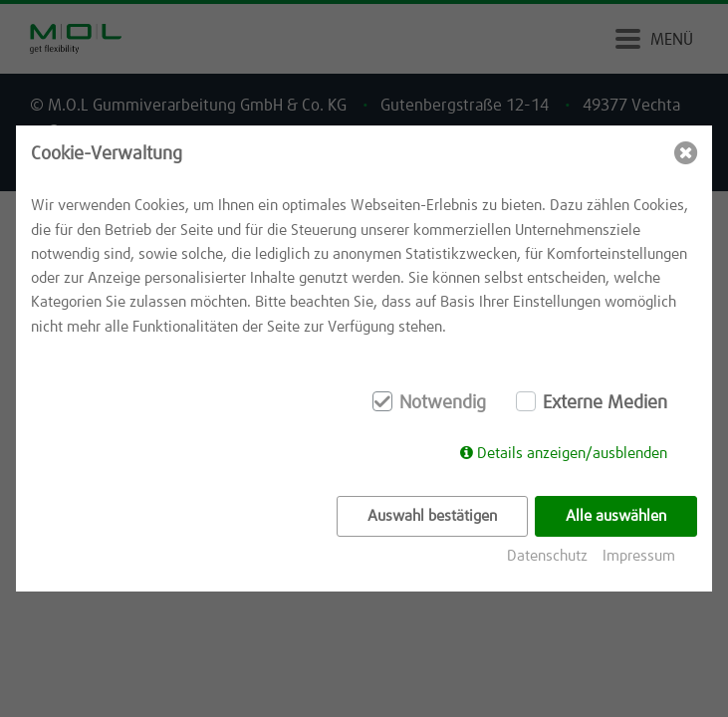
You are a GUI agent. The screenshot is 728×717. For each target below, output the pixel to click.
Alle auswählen (616, 516)
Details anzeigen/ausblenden (572, 454)
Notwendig (443, 403)
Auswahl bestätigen (432, 516)
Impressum (639, 556)
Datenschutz (547, 556)
